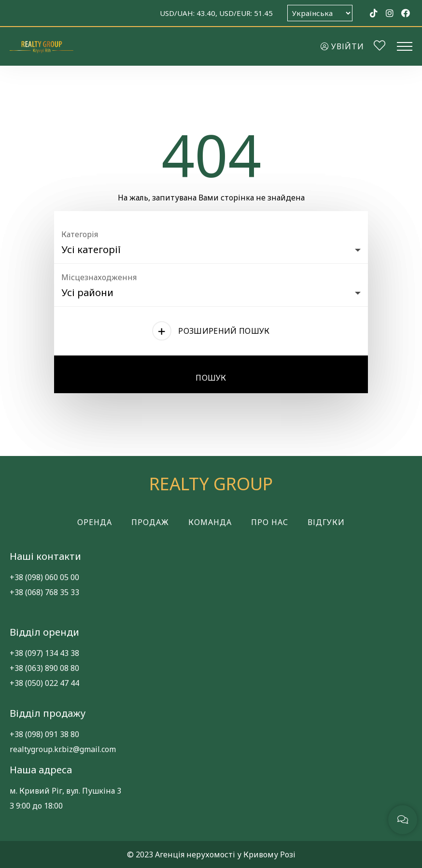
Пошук (211, 378)
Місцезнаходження (99, 277)
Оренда (95, 522)
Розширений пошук (224, 331)
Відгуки (326, 522)
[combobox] (211, 247)
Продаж (150, 522)
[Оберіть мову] (320, 13)
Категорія (80, 234)
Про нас (270, 522)
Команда (210, 522)
